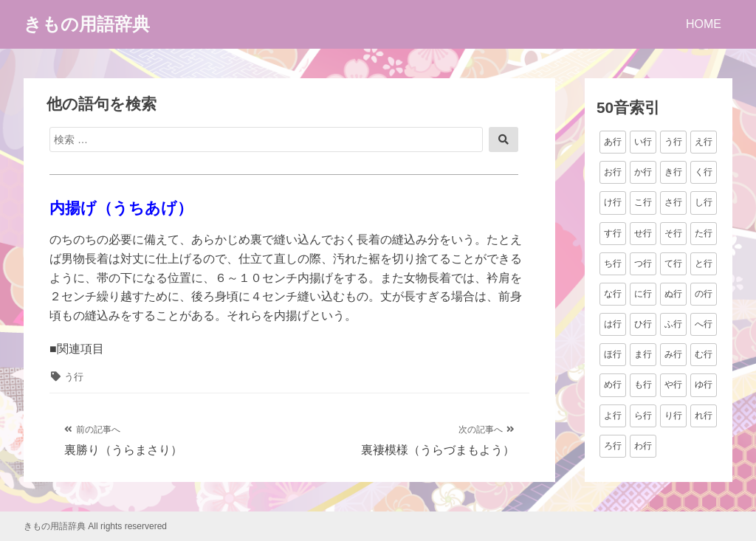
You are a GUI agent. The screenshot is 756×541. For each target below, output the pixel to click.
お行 (613, 172)
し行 (704, 202)
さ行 (673, 202)
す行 (613, 233)
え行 (704, 142)
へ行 (704, 324)
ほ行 (613, 354)
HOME (704, 24)
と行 (704, 263)
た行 (704, 233)
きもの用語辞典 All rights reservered (95, 526)
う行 (74, 377)
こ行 (643, 202)
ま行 (643, 354)
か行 (643, 172)
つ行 (643, 263)
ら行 (643, 416)
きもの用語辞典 (87, 24)
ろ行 (613, 446)
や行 (673, 385)
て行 (673, 263)
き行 (673, 172)
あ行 (613, 142)
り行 (673, 416)
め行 (613, 385)
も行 (643, 385)
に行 (643, 294)
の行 (704, 294)
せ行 (643, 233)
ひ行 (643, 324)
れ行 (704, 416)
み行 (673, 354)
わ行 (643, 446)
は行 (613, 324)
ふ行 (673, 324)
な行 (613, 294)
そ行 (673, 233)
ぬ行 (673, 294)
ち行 (613, 263)
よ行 (613, 416)
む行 (704, 354)
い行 (643, 142)
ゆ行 (704, 385)
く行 (704, 172)
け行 (613, 202)
